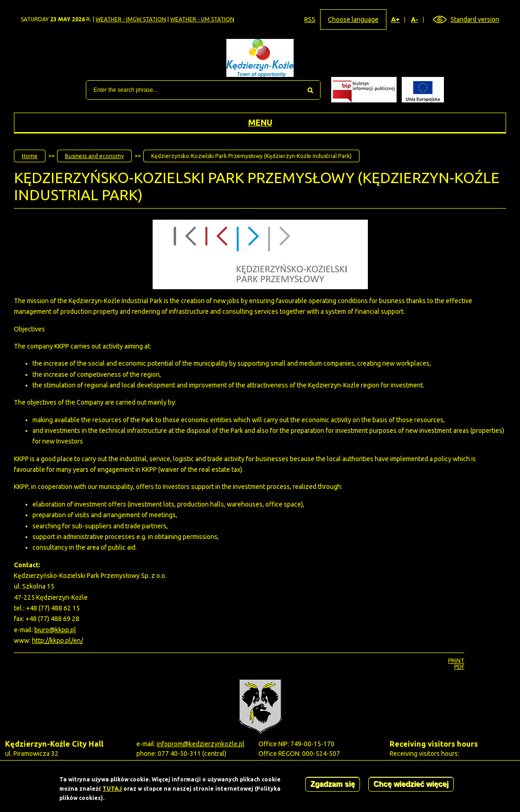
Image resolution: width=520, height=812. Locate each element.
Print (456, 661)
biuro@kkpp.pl (55, 630)
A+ (396, 20)
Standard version (475, 19)
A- (415, 20)
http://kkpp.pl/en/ (58, 641)
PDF (459, 667)
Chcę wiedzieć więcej (411, 786)
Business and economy (94, 156)
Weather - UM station (202, 19)
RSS (310, 19)
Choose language (353, 19)
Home (30, 156)
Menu (260, 122)
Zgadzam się (333, 786)
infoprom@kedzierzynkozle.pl (201, 744)
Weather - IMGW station (131, 19)
